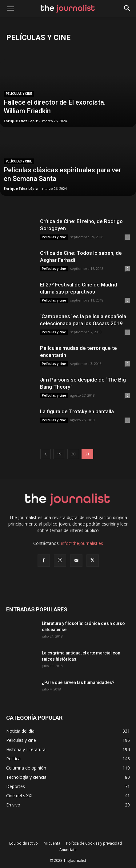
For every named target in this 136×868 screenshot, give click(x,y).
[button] (127, 8)
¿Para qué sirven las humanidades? (78, 682)
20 (73, 454)
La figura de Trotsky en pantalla (77, 411)
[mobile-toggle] (10, 8)
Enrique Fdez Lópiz (21, 121)
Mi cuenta (52, 843)
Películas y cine (19, 94)
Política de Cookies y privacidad (94, 843)
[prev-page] (46, 454)
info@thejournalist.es (82, 543)
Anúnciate (68, 850)
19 (59, 454)
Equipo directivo (24, 843)
